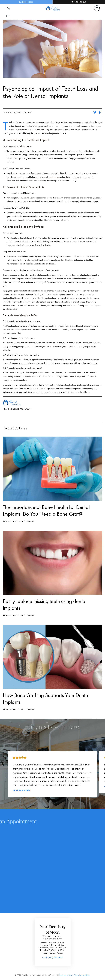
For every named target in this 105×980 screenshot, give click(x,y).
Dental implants (53, 177)
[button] (97, 8)
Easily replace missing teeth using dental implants (45, 605)
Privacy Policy (73, 975)
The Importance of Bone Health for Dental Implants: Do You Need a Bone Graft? (46, 510)
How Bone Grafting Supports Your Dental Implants (46, 699)
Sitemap (63, 975)
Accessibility (85, 975)
